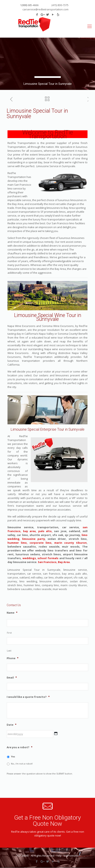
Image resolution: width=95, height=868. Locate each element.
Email (12, 678)
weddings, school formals (40, 558)
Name (12, 613)
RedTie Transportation (51, 134)
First (9, 633)
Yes (13, 756)
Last (9, 651)
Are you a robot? (20, 747)
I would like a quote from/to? (28, 697)
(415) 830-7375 (60, 5)
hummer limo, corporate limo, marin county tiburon (47, 543)
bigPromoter (71, 856)
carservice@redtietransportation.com (45, 9)
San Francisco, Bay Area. (54, 562)
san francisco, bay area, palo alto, (47, 529)
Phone (13, 658)
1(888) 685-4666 (29, 5)
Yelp (59, 856)
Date (12, 725)
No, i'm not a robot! (22, 764)
